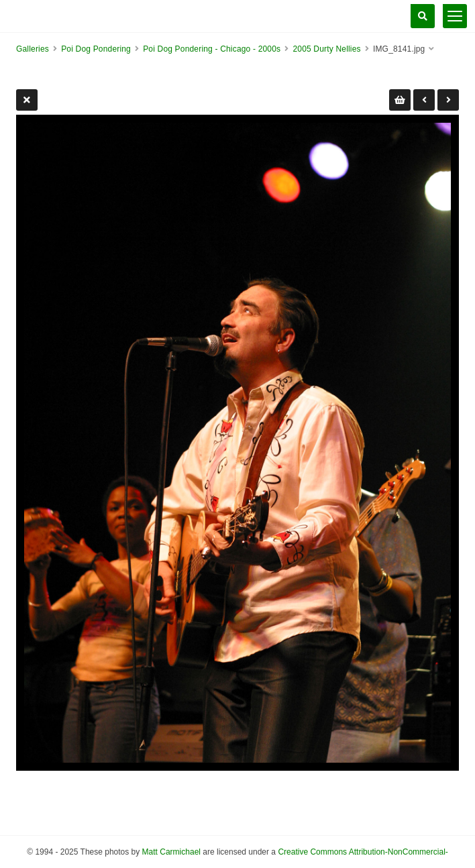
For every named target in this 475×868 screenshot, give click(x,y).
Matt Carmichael (171, 852)
